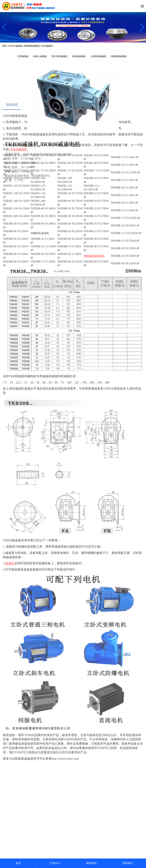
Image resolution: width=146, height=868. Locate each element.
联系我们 (128, 863)
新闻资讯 (91, 863)
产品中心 (55, 863)
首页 (18, 863)
